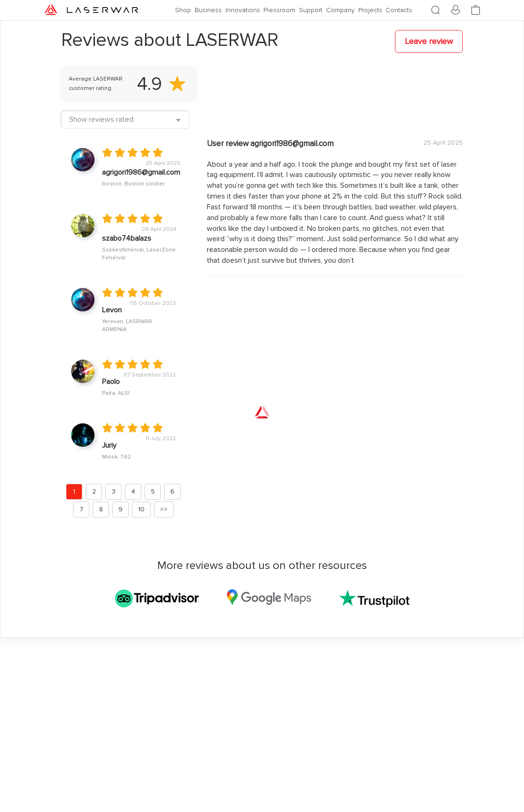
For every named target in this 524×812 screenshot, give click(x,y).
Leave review (429, 41)
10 (141, 509)
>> (164, 509)
